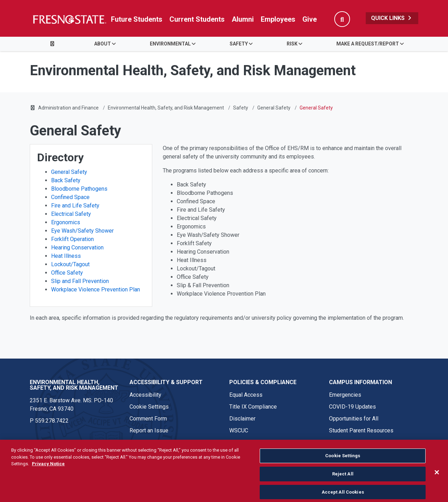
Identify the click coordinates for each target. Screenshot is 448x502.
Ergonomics (66, 222)
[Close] (437, 482)
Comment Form (148, 419)
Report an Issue (149, 430)
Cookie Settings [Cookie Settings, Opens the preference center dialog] (343, 465)
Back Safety (66, 180)
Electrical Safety (71, 214)
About (103, 44)
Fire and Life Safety (75, 206)
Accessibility (145, 395)
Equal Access (246, 395)
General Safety (274, 108)
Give (310, 19)
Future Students (137, 19)
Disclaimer (242, 419)
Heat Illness (66, 256)
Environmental (170, 44)
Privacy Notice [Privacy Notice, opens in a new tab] (48, 473)
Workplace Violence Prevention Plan (96, 289)
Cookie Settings (149, 407)
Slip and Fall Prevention (80, 281)
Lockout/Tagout (70, 264)
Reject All (343, 483)
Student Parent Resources (361, 430)
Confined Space (70, 197)
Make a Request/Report (368, 44)
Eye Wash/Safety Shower (82, 231)
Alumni (243, 19)
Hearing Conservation (77, 248)
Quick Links (392, 18)
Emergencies (345, 395)
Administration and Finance (68, 108)
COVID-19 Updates (352, 407)
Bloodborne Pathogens (79, 189)
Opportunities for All (354, 419)
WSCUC (239, 430)
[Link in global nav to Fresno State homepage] (69, 19)
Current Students (197, 19)
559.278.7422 (52, 421)
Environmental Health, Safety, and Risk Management (166, 108)
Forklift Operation (72, 239)
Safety (239, 44)
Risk (292, 44)
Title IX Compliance (253, 407)
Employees (278, 19)
